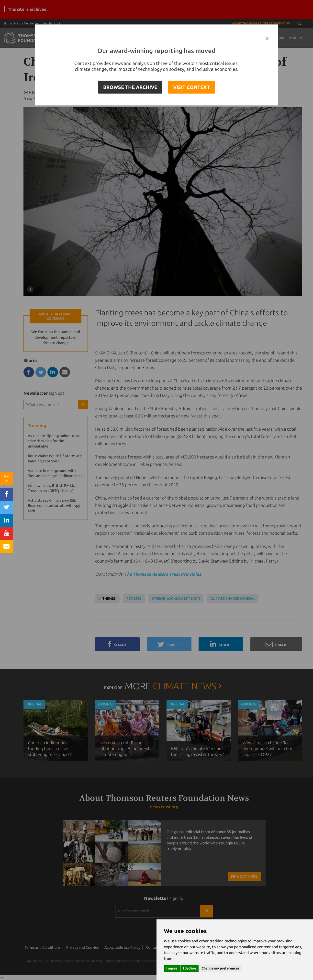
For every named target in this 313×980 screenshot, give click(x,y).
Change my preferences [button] (220, 968)
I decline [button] (190, 968)
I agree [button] (172, 968)
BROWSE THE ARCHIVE (130, 87)
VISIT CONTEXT (191, 87)
